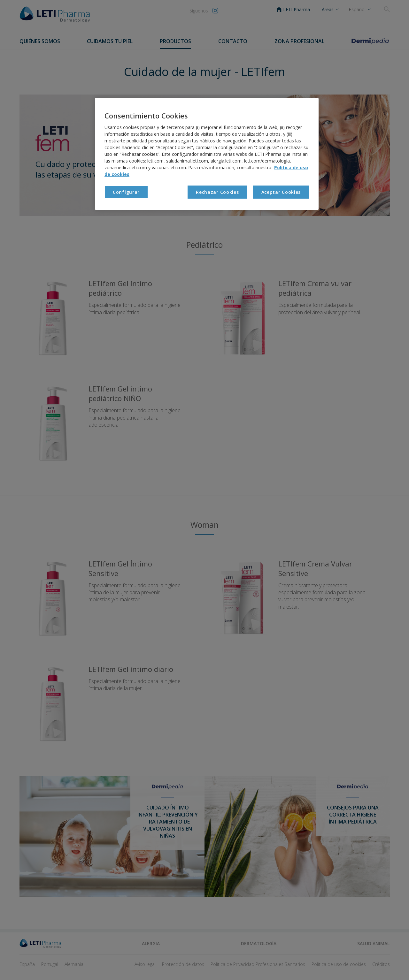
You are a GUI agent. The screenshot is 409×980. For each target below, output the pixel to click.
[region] (207, 154)
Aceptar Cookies (281, 192)
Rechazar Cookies (217, 192)
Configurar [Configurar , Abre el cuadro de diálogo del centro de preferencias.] (126, 192)
